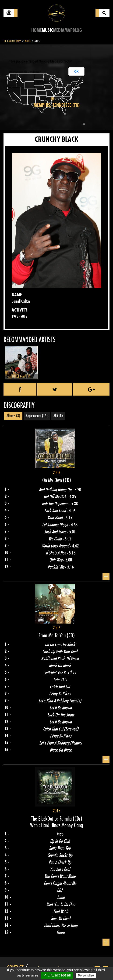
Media (59, 30)
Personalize (86, 975)
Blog (77, 30)
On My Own (53, 480)
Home (37, 30)
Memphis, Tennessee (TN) (57, 105)
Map (69, 30)
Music (47, 30)
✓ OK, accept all (57, 975)
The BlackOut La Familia (52, 819)
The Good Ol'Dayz (12, 41)
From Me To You (53, 635)
